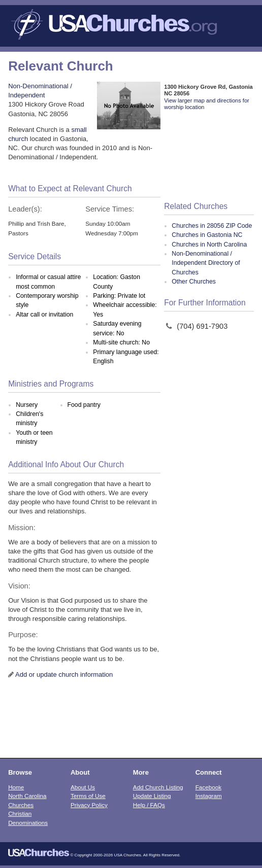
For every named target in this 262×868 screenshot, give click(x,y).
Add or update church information (64, 674)
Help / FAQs (149, 805)
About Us (83, 787)
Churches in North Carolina (209, 245)
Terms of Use (88, 796)
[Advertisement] (209, 157)
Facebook (208, 787)
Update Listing (152, 796)
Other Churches (194, 282)
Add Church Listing (158, 787)
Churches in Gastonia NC (207, 235)
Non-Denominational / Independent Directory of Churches (206, 263)
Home (16, 787)
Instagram (209, 796)
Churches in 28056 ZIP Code (212, 226)
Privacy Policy (89, 805)
